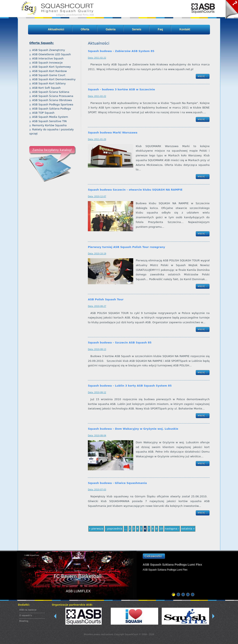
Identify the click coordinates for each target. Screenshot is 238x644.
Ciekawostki (153, 556)
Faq (160, 29)
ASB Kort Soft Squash (46, 88)
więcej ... (203, 76)
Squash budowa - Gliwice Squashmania (117, 483)
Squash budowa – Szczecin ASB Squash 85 (120, 343)
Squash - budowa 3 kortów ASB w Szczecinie (121, 89)
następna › (172, 529)
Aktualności (56, 29)
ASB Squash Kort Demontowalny (54, 79)
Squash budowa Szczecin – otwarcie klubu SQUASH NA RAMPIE (135, 190)
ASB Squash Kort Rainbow (49, 71)
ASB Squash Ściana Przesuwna (53, 96)
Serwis (137, 29)
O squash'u (26, 615)
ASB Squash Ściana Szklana (51, 92)
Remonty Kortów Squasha (49, 125)
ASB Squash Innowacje (47, 63)
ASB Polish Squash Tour (106, 299)
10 (161, 529)
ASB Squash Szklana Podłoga (52, 109)
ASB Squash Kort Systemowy (51, 67)
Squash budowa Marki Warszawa (113, 133)
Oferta (85, 29)
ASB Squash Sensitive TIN (49, 121)
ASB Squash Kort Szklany (49, 83)
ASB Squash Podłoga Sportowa (53, 104)
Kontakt (185, 29)
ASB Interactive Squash (48, 58)
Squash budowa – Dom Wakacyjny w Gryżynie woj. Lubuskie (133, 429)
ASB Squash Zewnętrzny (49, 50)
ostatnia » (188, 529)
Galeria (110, 29)
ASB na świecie (28, 610)
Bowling (24, 621)
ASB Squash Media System (50, 117)
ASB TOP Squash (43, 113)
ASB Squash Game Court (49, 75)
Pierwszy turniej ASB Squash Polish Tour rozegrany (126, 247)
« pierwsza (96, 529)
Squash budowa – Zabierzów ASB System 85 (121, 51)
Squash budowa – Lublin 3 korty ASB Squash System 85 (130, 386)
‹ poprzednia (114, 529)
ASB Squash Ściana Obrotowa (52, 100)
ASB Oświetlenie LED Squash (51, 54)
